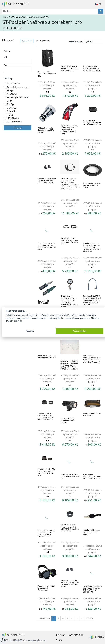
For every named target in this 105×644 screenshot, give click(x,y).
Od (5, 57)
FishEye (11, 104)
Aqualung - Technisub (18, 97)
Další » (90, 618)
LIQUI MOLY (13, 118)
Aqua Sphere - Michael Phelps (18, 89)
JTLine (10, 115)
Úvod (6, 17)
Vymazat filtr (27, 41)
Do (5, 65)
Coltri (10, 101)
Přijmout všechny (79, 331)
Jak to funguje (76, 635)
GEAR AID (12, 108)
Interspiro (12, 111)
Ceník (59, 640)
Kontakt (60, 635)
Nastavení (30, 331)
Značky (8, 78)
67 (82, 618)
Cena (7, 51)
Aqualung (12, 94)
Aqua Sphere (13, 84)
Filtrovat (18, 128)
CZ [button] (99, 4)
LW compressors (15, 122)
